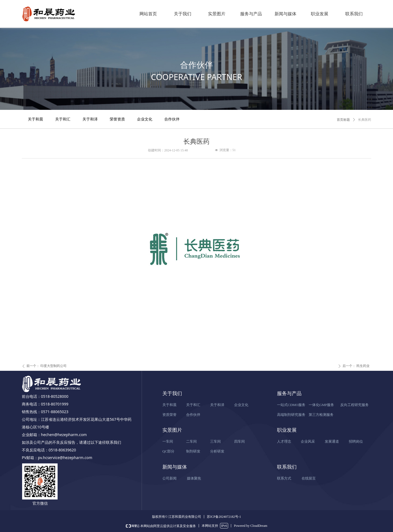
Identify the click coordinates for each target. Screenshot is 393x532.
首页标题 (343, 120)
